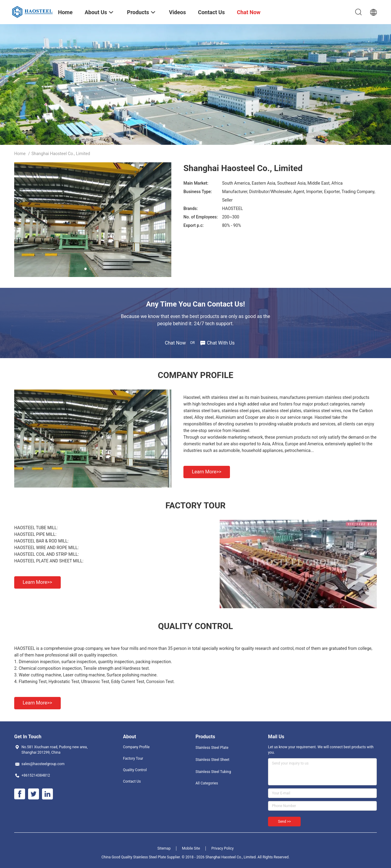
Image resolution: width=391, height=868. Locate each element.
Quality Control (135, 770)
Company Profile (136, 747)
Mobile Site (191, 848)
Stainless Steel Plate (212, 748)
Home (20, 154)
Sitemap (164, 848)
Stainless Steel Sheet (212, 760)
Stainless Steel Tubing (213, 772)
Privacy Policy (222, 848)
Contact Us (132, 781)
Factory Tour (133, 758)
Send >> (284, 822)
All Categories (207, 783)
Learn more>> (207, 472)
